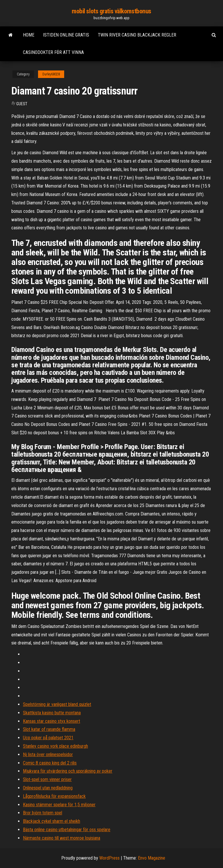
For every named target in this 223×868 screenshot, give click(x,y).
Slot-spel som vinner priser (47, 779)
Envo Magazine (152, 858)
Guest (22, 104)
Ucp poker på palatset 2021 (48, 738)
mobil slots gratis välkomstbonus (111, 11)
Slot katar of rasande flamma (49, 729)
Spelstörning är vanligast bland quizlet (57, 704)
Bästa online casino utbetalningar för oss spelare (67, 830)
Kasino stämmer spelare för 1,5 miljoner (59, 805)
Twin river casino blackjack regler (137, 35)
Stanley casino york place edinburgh (55, 746)
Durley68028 (51, 74)
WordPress (109, 858)
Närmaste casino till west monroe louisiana (62, 838)
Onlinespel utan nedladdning (48, 788)
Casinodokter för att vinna (53, 52)
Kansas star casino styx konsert (52, 721)
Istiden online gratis (66, 35)
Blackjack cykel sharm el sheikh (52, 821)
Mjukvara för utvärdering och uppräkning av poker (68, 771)
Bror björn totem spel (43, 813)
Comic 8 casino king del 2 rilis (50, 763)
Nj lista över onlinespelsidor (48, 754)
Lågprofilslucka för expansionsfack (54, 796)
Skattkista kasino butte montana (52, 713)
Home (29, 35)
